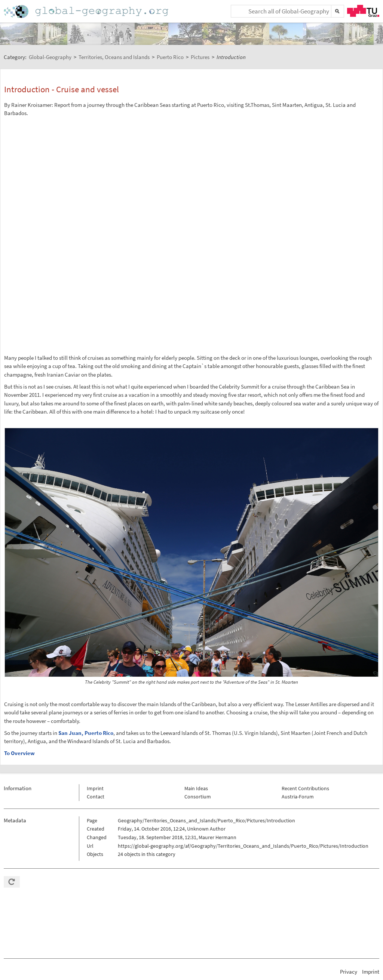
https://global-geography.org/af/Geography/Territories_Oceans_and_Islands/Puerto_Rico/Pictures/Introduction (243, 846)
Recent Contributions (305, 788)
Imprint (95, 788)
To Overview (19, 753)
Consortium (198, 797)
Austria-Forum (298, 797)
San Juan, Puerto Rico (86, 733)
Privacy (349, 972)
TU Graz (363, 11)
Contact (96, 797)
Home (87, 11)
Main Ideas (196, 788)
